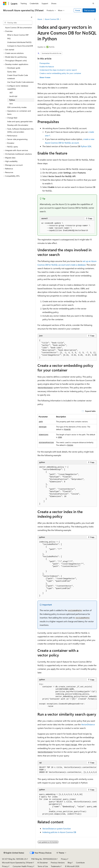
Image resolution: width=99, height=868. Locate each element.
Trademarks (55, 866)
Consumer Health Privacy (23, 866)
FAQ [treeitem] (9, 38)
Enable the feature (47, 67)
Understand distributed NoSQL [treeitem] (19, 42)
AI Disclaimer (43, 863)
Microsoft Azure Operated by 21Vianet (17, 863)
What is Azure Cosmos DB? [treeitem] (18, 35)
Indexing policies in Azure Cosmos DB (59, 832)
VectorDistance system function (57, 829)
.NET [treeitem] (11, 93)
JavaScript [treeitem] (13, 96)
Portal (78, 10)
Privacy (64, 859)
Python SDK (86, 146)
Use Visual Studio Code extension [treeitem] (20, 82)
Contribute (80, 863)
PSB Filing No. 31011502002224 (44, 859)
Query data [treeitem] (12, 72)
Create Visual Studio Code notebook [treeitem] (18, 77)
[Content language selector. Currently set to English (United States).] (14, 853)
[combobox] (18, 23)
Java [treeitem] (11, 104)
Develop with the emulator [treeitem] (18, 125)
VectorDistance (88, 724)
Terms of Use (43, 866)
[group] (67, 349)
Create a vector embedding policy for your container (60, 73)
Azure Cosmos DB (52, 19)
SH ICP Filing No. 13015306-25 (14, 859)
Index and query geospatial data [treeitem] (20, 121)
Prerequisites (45, 63)
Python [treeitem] (12, 100)
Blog (69, 863)
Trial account (89, 10)
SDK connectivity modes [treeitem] (17, 107)
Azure (40, 19)
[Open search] (93, 3)
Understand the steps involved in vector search (58, 70)
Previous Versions (58, 863)
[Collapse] (32, 17)
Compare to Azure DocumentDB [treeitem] (20, 46)
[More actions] (95, 19)
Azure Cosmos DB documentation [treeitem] (19, 28)
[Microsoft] (5, 3)
